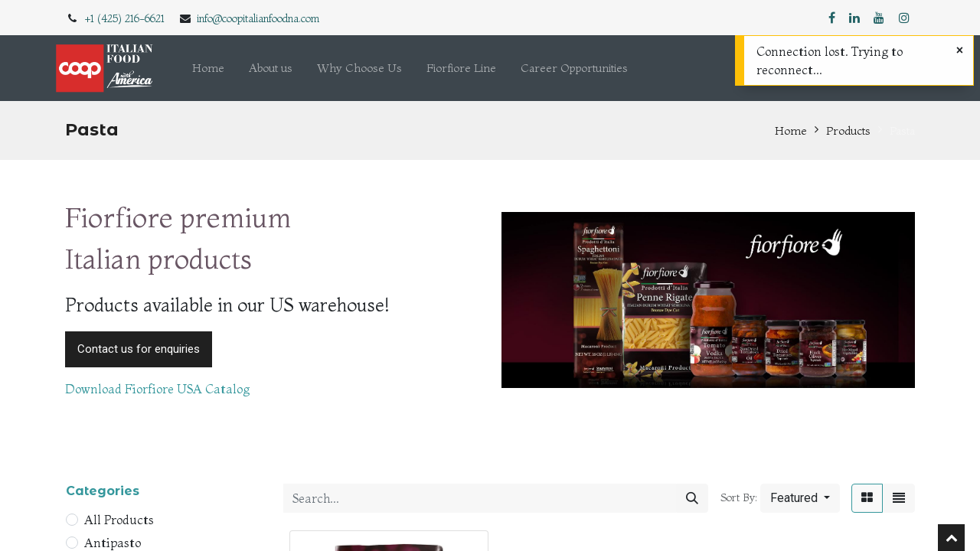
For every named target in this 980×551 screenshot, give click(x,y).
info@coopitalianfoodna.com (258, 18)
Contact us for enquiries (139, 349)
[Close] (960, 51)
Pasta (902, 130)
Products (848, 130)
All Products (119, 520)
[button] (800, 498)
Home (791, 130)
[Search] (692, 498)
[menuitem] (208, 68)
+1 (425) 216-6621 (125, 18)
